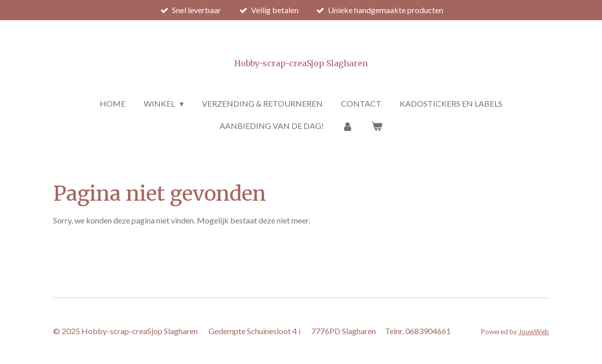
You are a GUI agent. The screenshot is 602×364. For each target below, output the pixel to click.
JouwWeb (534, 332)
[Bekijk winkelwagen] (377, 126)
